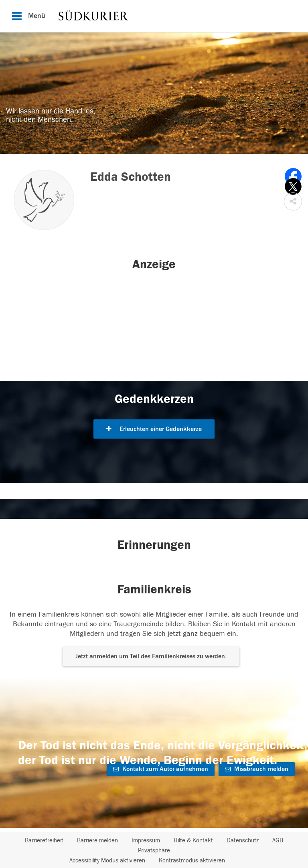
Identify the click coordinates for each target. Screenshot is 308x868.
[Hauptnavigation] (154, 16)
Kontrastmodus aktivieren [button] (192, 861)
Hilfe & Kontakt (193, 841)
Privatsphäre (154, 851)
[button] (293, 201)
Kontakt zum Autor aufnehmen (161, 769)
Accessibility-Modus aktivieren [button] (107, 861)
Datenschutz (243, 841)
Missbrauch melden (257, 769)
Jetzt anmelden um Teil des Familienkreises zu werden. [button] (151, 656)
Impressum (146, 841)
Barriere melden (97, 841)
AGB (278, 841)
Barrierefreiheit (44, 841)
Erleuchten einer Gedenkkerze (154, 429)
